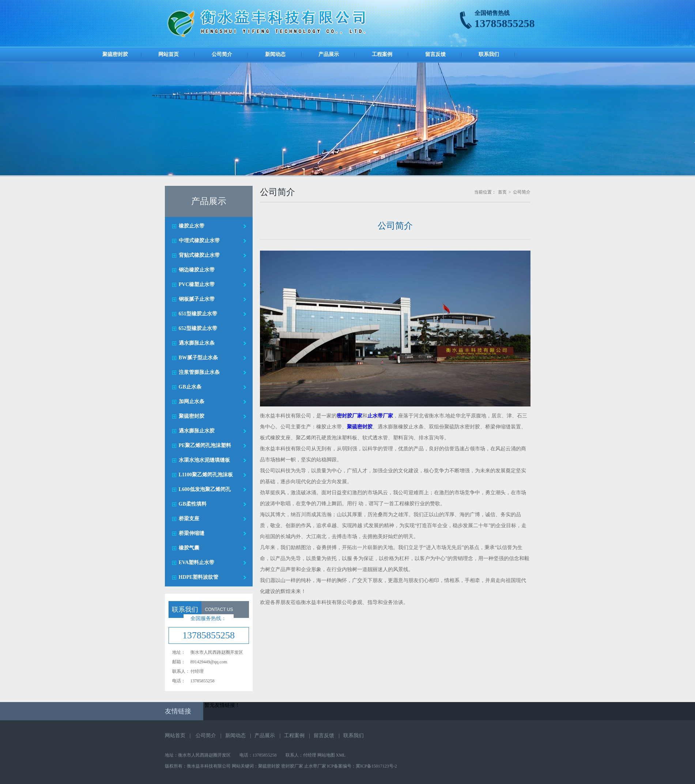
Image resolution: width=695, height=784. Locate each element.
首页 (502, 192)
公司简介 (222, 54)
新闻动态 (275, 54)
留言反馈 (435, 54)
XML (341, 755)
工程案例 (382, 54)
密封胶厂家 (292, 766)
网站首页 (169, 54)
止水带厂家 (315, 766)
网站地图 (326, 755)
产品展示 (329, 54)
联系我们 (489, 54)
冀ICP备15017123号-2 (376, 766)
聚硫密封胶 (115, 54)
